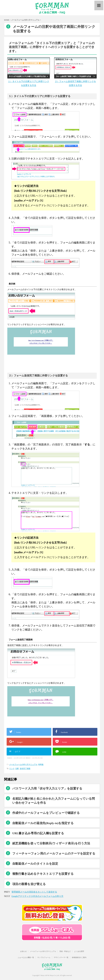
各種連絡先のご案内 (79, 957)
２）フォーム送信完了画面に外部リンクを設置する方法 (75, 81)
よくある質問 (79, 951)
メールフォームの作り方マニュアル (23, 764)
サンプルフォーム (44, 957)
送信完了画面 (25, 769)
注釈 (17, 769)
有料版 (41, 764)
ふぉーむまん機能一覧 (26, 957)
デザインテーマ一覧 (61, 957)
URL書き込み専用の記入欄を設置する (38, 833)
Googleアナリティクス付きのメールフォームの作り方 (37, 896)
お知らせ (23, 951)
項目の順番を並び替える (29, 884)
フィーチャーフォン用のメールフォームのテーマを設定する (54, 853)
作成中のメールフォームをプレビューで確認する (46, 813)
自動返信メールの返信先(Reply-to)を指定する (43, 823)
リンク (12, 769)
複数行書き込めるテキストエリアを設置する (43, 874)
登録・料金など (65, 951)
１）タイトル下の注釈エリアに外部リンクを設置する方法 (29, 81)
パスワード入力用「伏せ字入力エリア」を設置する (47, 788)
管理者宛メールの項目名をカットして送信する (34, 892)
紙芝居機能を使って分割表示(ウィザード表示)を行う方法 (51, 843)
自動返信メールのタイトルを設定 (35, 864)
